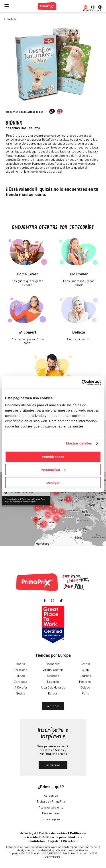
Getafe (85, 664)
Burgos (53, 693)
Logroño (85, 676)
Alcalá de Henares (53, 687)
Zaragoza (21, 682)
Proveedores (51, 813)
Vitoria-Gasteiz (53, 670)
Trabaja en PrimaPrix (51, 801)
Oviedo (85, 687)
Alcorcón (53, 676)
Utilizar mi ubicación (19, 492)
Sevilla (21, 693)
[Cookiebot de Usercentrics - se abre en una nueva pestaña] (81, 383)
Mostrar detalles (79, 443)
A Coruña (21, 687)
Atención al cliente (51, 807)
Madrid (21, 664)
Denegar (53, 483)
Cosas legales (51, 819)
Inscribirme (53, 765)
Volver (12, 19)
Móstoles (85, 682)
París (85, 693)
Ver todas (53, 706)
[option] (86, 6)
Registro (54, 841)
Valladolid (53, 664)
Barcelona (21, 670)
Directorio (71, 841)
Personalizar (53, 470)
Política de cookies (53, 833)
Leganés (53, 682)
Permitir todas (53, 457)
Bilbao (21, 676)
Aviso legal (28, 833)
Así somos (51, 795)
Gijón (85, 670)
